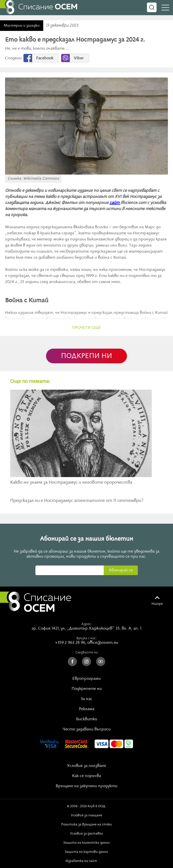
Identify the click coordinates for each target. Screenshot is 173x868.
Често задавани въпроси (87, 729)
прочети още (87, 328)
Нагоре (157, 604)
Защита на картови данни (87, 852)
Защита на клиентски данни (87, 843)
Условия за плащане (87, 815)
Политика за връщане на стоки (87, 824)
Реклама (87, 709)
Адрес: (87, 624)
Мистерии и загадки (22, 26)
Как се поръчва (87, 776)
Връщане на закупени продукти (87, 786)
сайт (115, 203)
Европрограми (87, 679)
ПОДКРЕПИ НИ (87, 356)
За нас (87, 699)
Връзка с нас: (87, 638)
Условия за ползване (87, 766)
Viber (79, 58)
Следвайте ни (87, 652)
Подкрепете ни (87, 689)
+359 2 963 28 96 (70, 643)
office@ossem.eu (103, 643)
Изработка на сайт (87, 861)
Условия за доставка (87, 834)
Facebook (45, 58)
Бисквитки (87, 719)
